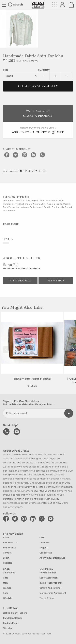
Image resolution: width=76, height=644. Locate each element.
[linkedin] (33, 155)
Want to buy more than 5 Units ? (38, 130)
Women (7, 588)
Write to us (17, 431)
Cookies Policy (11, 623)
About (6, 538)
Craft (42, 538)
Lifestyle (8, 598)
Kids (5, 593)
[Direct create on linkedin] (33, 519)
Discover (44, 543)
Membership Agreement (53, 593)
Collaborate (46, 553)
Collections (9, 573)
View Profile (20, 281)
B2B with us (10, 543)
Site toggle (4, 5)
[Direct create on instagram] (42, 519)
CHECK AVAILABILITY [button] (38, 86)
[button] (73, 350)
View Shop (56, 281)
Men (5, 583)
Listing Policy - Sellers (15, 613)
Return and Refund (50, 588)
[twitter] (16, 155)
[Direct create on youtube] (51, 519)
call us (7, 431)
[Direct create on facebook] (7, 519)
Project (43, 548)
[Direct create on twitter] (16, 519)
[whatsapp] (42, 155)
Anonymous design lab (52, 558)
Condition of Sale (12, 618)
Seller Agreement (49, 578)
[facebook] (7, 155)
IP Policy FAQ (10, 608)
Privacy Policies (48, 573)
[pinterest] (25, 155)
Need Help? (25, 171)
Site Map (8, 628)
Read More (11, 224)
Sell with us (10, 548)
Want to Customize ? (38, 114)
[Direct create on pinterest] (25, 519)
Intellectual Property (51, 583)
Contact (7, 553)
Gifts (6, 578)
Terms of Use (47, 598)
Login (6, 558)
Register (8, 563)
